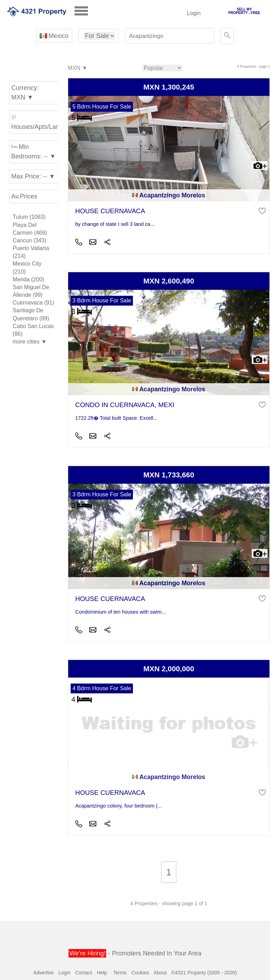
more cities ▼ (30, 342)
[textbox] (169, 36)
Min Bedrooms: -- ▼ (34, 152)
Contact (84, 973)
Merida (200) (28, 279)
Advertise (43, 973)
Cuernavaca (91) (33, 303)
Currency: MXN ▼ (25, 93)
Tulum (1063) (29, 217)
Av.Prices (24, 196)
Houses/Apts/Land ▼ (36, 122)
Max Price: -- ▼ (33, 176)
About (160, 973)
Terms (120, 973)
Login (194, 13)
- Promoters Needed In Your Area (135, 953)
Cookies (140, 973)
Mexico (54, 36)
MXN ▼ (77, 68)
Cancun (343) (30, 240)
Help (102, 973)
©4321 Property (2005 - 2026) (204, 973)
